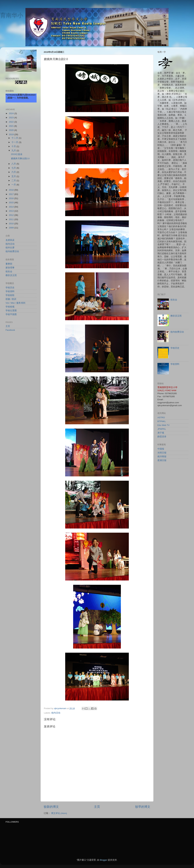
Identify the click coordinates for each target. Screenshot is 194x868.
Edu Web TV (163, 425)
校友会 (9, 272)
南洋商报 (162, 457)
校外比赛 (10, 248)
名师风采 (10, 240)
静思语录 (162, 437)
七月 (14, 168)
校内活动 (56, 713)
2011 (12, 219)
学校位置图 (11, 311)
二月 (14, 181)
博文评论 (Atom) (59, 813)
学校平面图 (11, 314)
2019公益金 (17, 154)
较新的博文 (51, 807)
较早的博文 (143, 807)
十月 (14, 146)
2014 (12, 207)
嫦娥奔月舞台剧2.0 (20, 159)
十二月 (15, 138)
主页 (97, 807)
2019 (12, 134)
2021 (12, 126)
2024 (12, 113)
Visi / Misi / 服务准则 (15, 303)
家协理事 (10, 268)
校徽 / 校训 (11, 299)
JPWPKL (162, 429)
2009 (12, 228)
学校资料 (10, 291)
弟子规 (161, 433)
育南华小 (11, 15)
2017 (12, 194)
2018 (12, 190)
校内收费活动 (12, 251)
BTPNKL (162, 421)
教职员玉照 (11, 275)
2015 (12, 202)
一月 (14, 185)
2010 (12, 224)
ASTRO (161, 418)
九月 (14, 151)
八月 (14, 164)
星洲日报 (162, 460)
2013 (12, 211)
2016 (12, 198)
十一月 (15, 142)
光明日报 (162, 453)
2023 (12, 118)
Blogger (104, 860)
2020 (12, 130)
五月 (14, 176)
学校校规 (10, 307)
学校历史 (10, 288)
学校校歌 (10, 295)
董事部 (9, 264)
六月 (14, 172)
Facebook (10, 330)
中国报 (161, 449)
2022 (12, 122)
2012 (12, 215)
